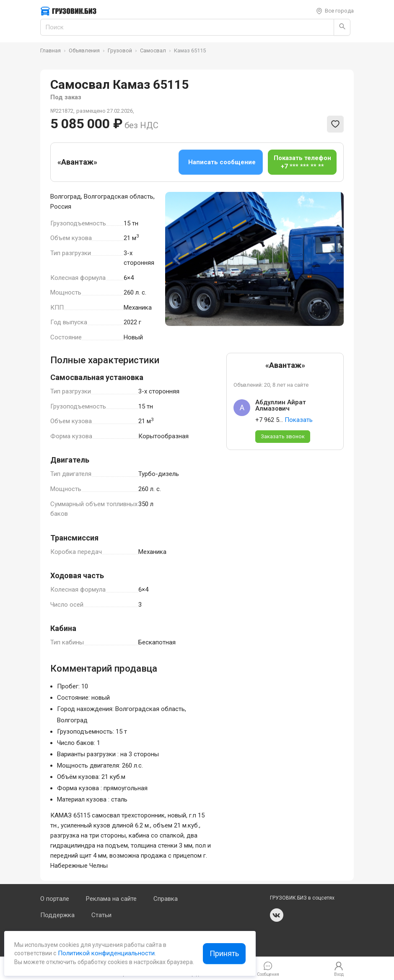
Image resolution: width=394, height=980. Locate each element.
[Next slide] (331, 259)
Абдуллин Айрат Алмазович (281, 405)
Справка (166, 899)
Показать (299, 420)
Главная (51, 50)
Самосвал (153, 50)
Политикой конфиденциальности (105, 953)
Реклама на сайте (111, 899)
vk (277, 915)
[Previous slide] (178, 259)
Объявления (84, 50)
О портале (55, 899)
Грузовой (120, 50)
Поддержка (57, 915)
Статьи (101, 915)
